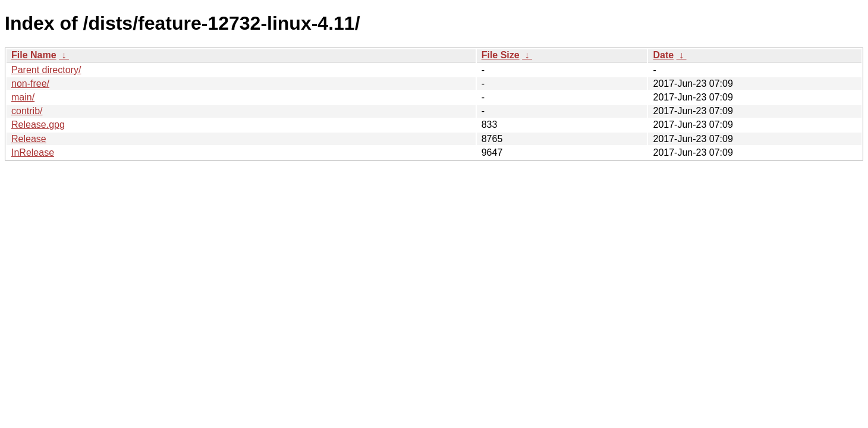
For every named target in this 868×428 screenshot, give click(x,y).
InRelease (33, 152)
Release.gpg (38, 125)
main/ (23, 97)
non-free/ (30, 84)
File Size (501, 55)
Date (663, 55)
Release (29, 139)
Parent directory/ (46, 70)
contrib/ (27, 111)
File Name (34, 55)
